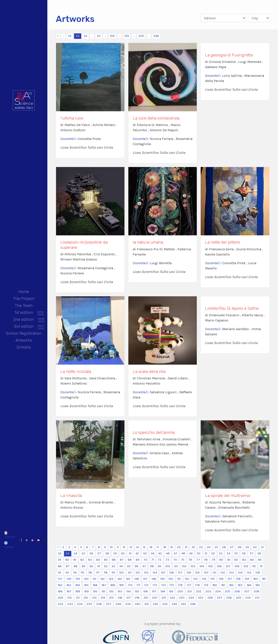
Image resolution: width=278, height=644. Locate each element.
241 (147, 604)
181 (223, 585)
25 (216, 547)
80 (221, 560)
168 (113, 585)
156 (221, 579)
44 (153, 553)
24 (209, 547)
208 (256, 591)
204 (218, 591)
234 (80, 604)
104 (202, 566)
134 (240, 573)
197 (154, 591)
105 (211, 566)
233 (70, 604)
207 (247, 591)
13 (131, 547)
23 (201, 547)
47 (175, 553)
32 (70, 36)
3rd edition (24, 327)
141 (94, 579)
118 (106, 573)
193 (120, 591)
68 (130, 560)
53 (221, 553)
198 (163, 591)
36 (91, 553)
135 (249, 573)
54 (228, 553)
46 (168, 553)
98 (152, 566)
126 (172, 573)
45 (160, 553)
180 (215, 585)
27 (232, 547)
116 (90, 573)
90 (91, 566)
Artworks (24, 340)
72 (160, 560)
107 (228, 566)
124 (155, 573)
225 (201, 598)
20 (179, 547)
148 (154, 579)
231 (257, 598)
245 (184, 604)
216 (120, 598)
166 (95, 585)
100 (113, 36)
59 (60, 560)
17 (158, 547)
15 (144, 547)
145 (128, 579)
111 (261, 566)
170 (130, 585)
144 (120, 579)
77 (198, 560)
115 (83, 573)
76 (190, 560)
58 (259, 553)
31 (262, 547)
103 (193, 566)
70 (145, 560)
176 (180, 585)
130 (206, 573)
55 (236, 553)
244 (174, 604)
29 (247, 547)
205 (228, 591)
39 (115, 553)
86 (60, 566)
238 (118, 604)
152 (187, 579)
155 (213, 579)
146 (137, 579)
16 (151, 547)
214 (103, 598)
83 (244, 560)
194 (129, 591)
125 (163, 573)
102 (184, 566)
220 (155, 598)
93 (113, 566)
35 (83, 553)
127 (180, 573)
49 (191, 553)
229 (238, 598)
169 (122, 585)
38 (107, 553)
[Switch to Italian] (10, 535)
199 (171, 591)
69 (138, 560)
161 (264, 579)
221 (164, 598)
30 (255, 547)
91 (99, 566)
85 (260, 560)
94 (121, 566)
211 (78, 598)
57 (252, 553)
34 (85, 36)
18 (165, 547)
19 (172, 547)
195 (137, 591)
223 (182, 598)
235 (89, 604)
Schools (24, 347)
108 (237, 566)
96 (137, 566)
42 (137, 553)
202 (199, 591)
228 (229, 598)
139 (78, 579)
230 (248, 598)
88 (76, 566)
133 (232, 573)
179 (206, 585)
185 (258, 585)
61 (75, 560)
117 (98, 573)
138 (69, 579)
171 (138, 585)
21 (186, 547)
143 (111, 579)
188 (78, 591)
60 (67, 560)
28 (239, 547)
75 (183, 560)
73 (167, 560)
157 (230, 579)
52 (213, 553)
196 (146, 591)
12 (124, 547)
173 (155, 585)
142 (103, 579)
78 (206, 560)
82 (236, 560)
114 (75, 573)
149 (162, 579)
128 (189, 573)
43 (145, 553)
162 (60, 585)
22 (193, 547)
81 (229, 560)
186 (60, 591)
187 (69, 591)
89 (84, 566)
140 (86, 579)
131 (214, 573)
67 (122, 560)
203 (208, 591)
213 (94, 598)
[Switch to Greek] (10, 545)
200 (141, 36)
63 (90, 560)
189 (87, 591)
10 (111, 547)
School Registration (24, 333)
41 (130, 553)
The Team (24, 306)
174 (164, 585)
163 (69, 585)
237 (109, 604)
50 (99, 36)
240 (138, 604)
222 (172, 598)
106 (219, 566)
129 (197, 573)
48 (183, 553)
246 (156, 36)
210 (70, 598)
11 (118, 547)
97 (144, 566)
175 (172, 585)
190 (95, 591)
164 (78, 585)
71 (153, 560)
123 (146, 573)
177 (189, 585)
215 (111, 598)
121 (130, 573)
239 (128, 604)
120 (122, 573)
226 (210, 598)
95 (129, 566)
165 (86, 585)
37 (99, 553)
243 (165, 604)
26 (224, 547)
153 (196, 579)
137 (60, 579)
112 (60, 573)
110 (254, 566)
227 (220, 598)
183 (240, 585)
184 (249, 585)
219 (146, 598)
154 (204, 579)
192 (111, 591)
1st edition (24, 313)
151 (179, 579)
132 (223, 573)
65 (106, 560)
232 (60, 604)
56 (244, 553)
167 (104, 585)
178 (198, 585)
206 (237, 591)
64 (98, 560)
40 (123, 553)
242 (156, 604)
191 (103, 591)
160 (256, 579)
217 (129, 598)
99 (159, 566)
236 (99, 604)
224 (191, 598)
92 (106, 566)
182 (231, 585)
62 (82, 560)
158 (238, 579)
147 (145, 579)
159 (247, 579)
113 (67, 573)
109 (246, 566)
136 (258, 573)
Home (24, 292)
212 (86, 598)
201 (189, 591)
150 (127, 36)
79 (213, 560)
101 (176, 566)
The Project (24, 299)
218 (137, 598)
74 (175, 560)
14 (137, 547)
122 (138, 573)
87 (68, 566)
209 (60, 598)
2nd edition (24, 320)
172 (146, 585)
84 (252, 560)
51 (206, 553)
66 (114, 560)
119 (113, 573)
